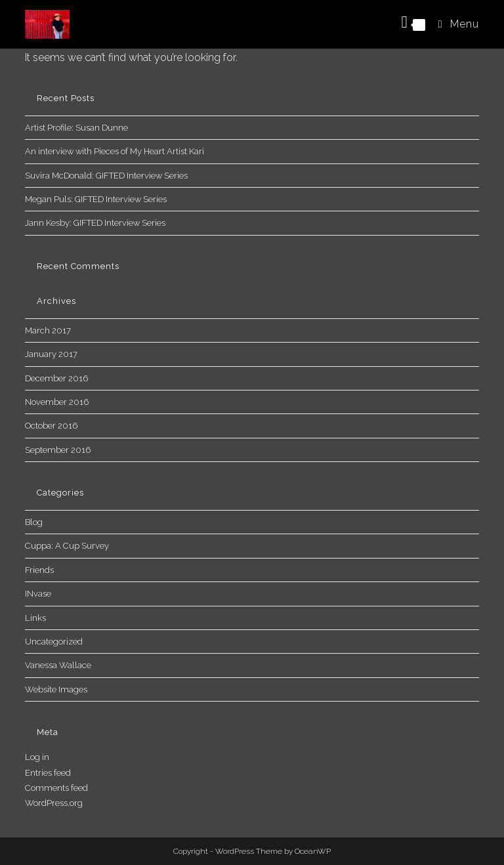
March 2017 (48, 330)
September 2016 (58, 450)
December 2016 (56, 378)
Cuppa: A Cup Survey (67, 546)
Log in (37, 757)
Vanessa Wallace (58, 665)
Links (35, 618)
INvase (38, 594)
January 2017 (51, 354)
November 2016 (57, 402)
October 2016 (51, 426)
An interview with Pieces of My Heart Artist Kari (115, 151)
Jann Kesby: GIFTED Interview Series (95, 223)
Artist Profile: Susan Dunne (76, 128)
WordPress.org (54, 803)
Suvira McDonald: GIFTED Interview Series (106, 176)
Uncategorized (54, 642)
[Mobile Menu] (454, 24)
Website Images (56, 689)
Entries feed (48, 773)
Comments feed (56, 788)
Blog (34, 522)
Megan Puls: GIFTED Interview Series (96, 199)
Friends (39, 570)
